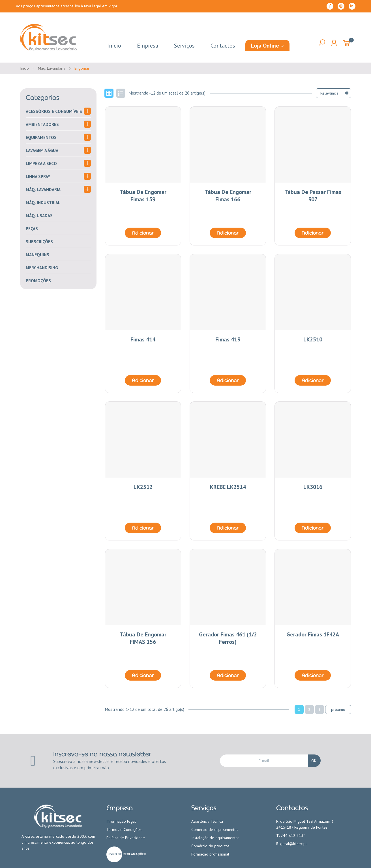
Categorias (42, 98)
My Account (334, 43)
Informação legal (121, 821)
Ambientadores (42, 124)
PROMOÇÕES (38, 281)
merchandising (42, 268)
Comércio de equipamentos (215, 829)
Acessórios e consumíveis (54, 111)
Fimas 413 (228, 339)
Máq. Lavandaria (43, 190)
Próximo (338, 709)
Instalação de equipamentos (215, 838)
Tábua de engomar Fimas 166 (228, 196)
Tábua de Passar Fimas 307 (313, 196)
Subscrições (39, 242)
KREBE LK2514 (228, 487)
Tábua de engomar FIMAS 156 (143, 638)
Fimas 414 (143, 339)
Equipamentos (41, 137)
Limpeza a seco (41, 163)
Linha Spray (38, 177)
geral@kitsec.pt (293, 844)
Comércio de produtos (210, 846)
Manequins (37, 255)
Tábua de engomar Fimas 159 (143, 196)
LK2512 (143, 487)
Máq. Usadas (39, 216)
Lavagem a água (42, 150)
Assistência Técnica (207, 821)
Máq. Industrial (43, 203)
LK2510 (313, 339)
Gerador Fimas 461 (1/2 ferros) (228, 638)
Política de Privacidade (126, 838)
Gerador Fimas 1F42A (313, 634)
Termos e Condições (124, 829)
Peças (32, 229)
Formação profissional (210, 854)
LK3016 (313, 487)
